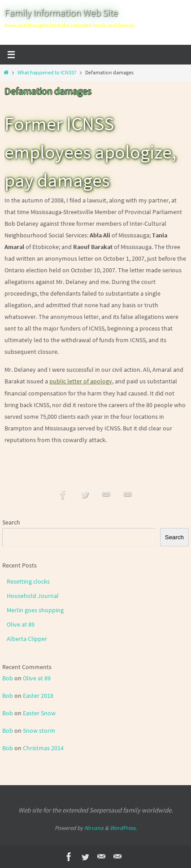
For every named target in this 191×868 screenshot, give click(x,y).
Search (11, 522)
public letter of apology (81, 381)
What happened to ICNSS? (47, 73)
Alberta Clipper (27, 639)
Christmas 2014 (43, 748)
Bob (8, 678)
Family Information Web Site (61, 13)
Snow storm (39, 730)
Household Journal (33, 596)
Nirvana (94, 828)
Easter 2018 (38, 696)
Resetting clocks (28, 581)
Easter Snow (39, 713)
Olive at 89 (21, 624)
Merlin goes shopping (35, 610)
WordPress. (123, 828)
